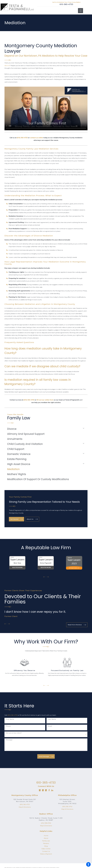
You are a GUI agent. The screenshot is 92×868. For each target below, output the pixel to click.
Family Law (46, 841)
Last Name (52, 719)
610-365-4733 (66, 4)
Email (50, 726)
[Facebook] (49, 790)
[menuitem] (44, 429)
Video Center (46, 848)
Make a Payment (46, 854)
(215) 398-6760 (46, 823)
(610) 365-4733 (12, 715)
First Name (10, 719)
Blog (46, 846)
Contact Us (46, 851)
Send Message (46, 756)
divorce (7, 66)
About (46, 838)
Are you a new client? (14, 733)
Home (46, 835)
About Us (32, 519)
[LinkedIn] (52, 790)
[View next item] (48, 577)
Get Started (17, 519)
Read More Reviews (77, 625)
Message (9, 740)
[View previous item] (44, 577)
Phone (8, 726)
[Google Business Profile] (40, 790)
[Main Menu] (81, 11)
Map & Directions (25, 807)
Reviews (46, 843)
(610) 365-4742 (67, 806)
